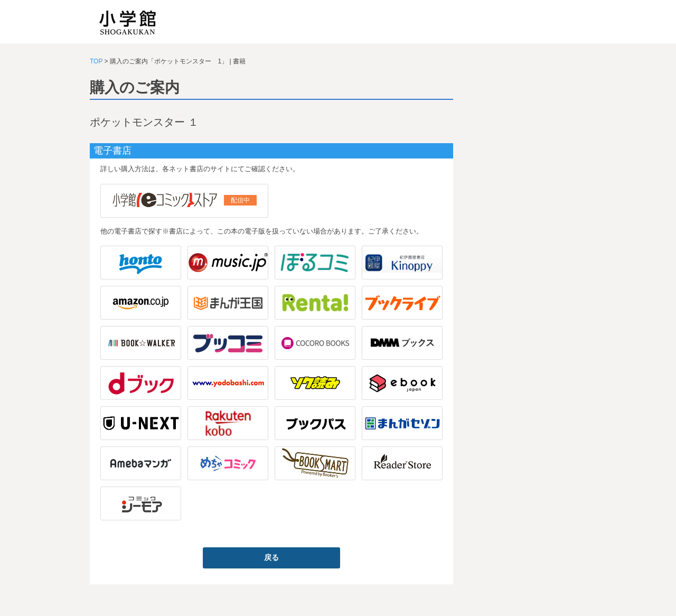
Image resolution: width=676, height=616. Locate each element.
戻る (271, 557)
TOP (96, 61)
